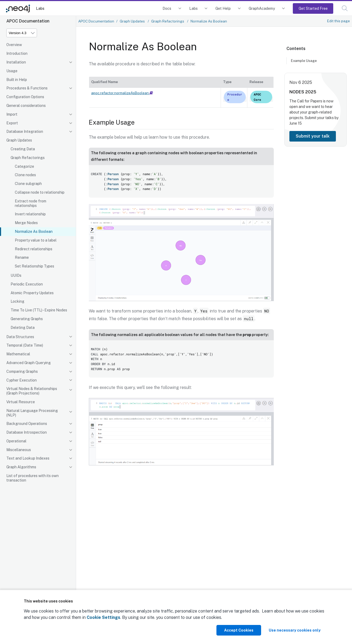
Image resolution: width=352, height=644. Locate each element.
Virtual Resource (21, 402)
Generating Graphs (27, 319)
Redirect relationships (34, 249)
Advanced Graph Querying (29, 363)
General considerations (26, 106)
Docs (167, 8)
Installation (16, 62)
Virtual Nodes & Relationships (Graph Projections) (32, 391)
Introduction (17, 53)
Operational (16, 441)
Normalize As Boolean (34, 232)
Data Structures (20, 337)
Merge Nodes (26, 223)
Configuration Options (25, 97)
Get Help (223, 8)
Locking (17, 301)
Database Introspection (27, 432)
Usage (12, 71)
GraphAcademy (262, 8)
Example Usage (304, 61)
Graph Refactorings (28, 158)
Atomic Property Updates (32, 293)
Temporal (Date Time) (25, 345)
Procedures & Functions (27, 88)
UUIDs (16, 275)
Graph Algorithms (21, 467)
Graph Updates (19, 140)
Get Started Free (313, 8)
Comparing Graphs (22, 371)
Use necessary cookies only (295, 630)
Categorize (24, 166)
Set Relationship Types (34, 266)
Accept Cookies (239, 630)
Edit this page (339, 21)
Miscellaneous (19, 450)
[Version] (22, 33)
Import (12, 114)
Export (12, 123)
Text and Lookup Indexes (28, 458)
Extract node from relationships (31, 203)
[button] (345, 8)
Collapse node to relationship (40, 192)
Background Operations (27, 424)
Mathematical (18, 354)
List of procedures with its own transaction (33, 478)
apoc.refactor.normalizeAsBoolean (122, 93)
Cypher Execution (22, 380)
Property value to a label (36, 240)
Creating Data (23, 149)
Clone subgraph (28, 184)
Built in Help (17, 80)
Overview (14, 45)
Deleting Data (23, 328)
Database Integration (25, 131)
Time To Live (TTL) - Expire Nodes (39, 310)
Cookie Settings (103, 617)
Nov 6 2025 (301, 82)
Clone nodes (25, 175)
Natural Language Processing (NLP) (32, 413)
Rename (22, 257)
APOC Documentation (96, 21)
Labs (40, 8)
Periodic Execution (27, 284)
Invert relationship (30, 214)
